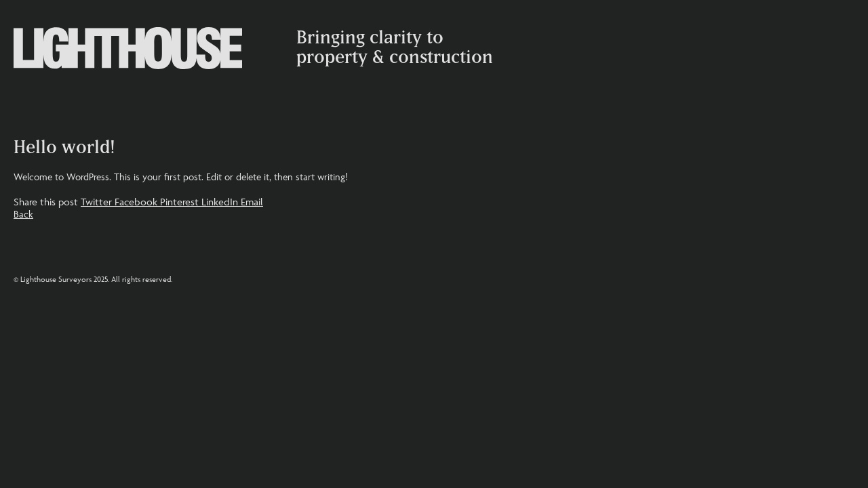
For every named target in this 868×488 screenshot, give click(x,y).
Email (252, 202)
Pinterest (181, 202)
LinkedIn (221, 202)
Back (23, 214)
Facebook (137, 202)
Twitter (98, 202)
